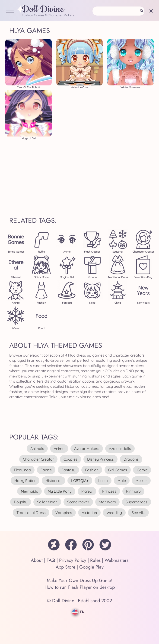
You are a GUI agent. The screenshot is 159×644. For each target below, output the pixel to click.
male (122, 481)
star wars (107, 502)
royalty (21, 502)
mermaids (29, 491)
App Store (65, 567)
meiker (141, 481)
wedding (114, 513)
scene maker (78, 502)
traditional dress (31, 513)
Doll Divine (43, 10)
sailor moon (47, 502)
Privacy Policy (73, 560)
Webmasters (116, 560)
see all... (138, 513)
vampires (64, 513)
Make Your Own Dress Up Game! (80, 581)
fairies (46, 470)
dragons (131, 459)
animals (37, 449)
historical (53, 481)
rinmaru (133, 491)
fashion (92, 470)
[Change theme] (151, 11)
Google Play (91, 567)
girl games (118, 470)
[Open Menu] (10, 11)
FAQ (51, 560)
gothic (142, 470)
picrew (87, 491)
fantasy (68, 470)
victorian (89, 513)
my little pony (60, 491)
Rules (95, 560)
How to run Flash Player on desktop (80, 587)
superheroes (137, 502)
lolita (103, 481)
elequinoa (22, 470)
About (37, 560)
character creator (38, 459)
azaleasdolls (120, 449)
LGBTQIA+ (80, 481)
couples (70, 459)
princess (109, 491)
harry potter (25, 481)
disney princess (100, 459)
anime (59, 449)
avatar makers (87, 449)
